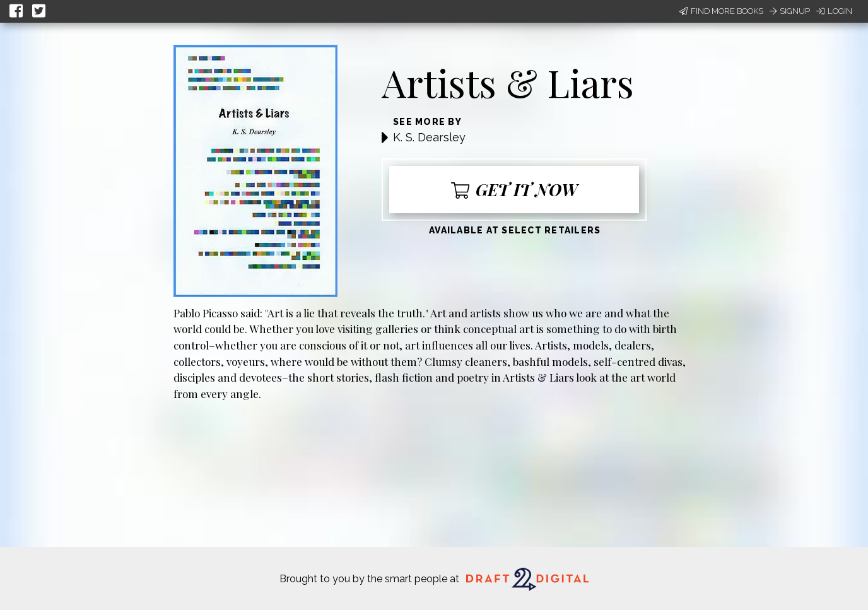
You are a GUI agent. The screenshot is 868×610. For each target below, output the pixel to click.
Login (834, 11)
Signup (790, 11)
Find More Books (721, 11)
